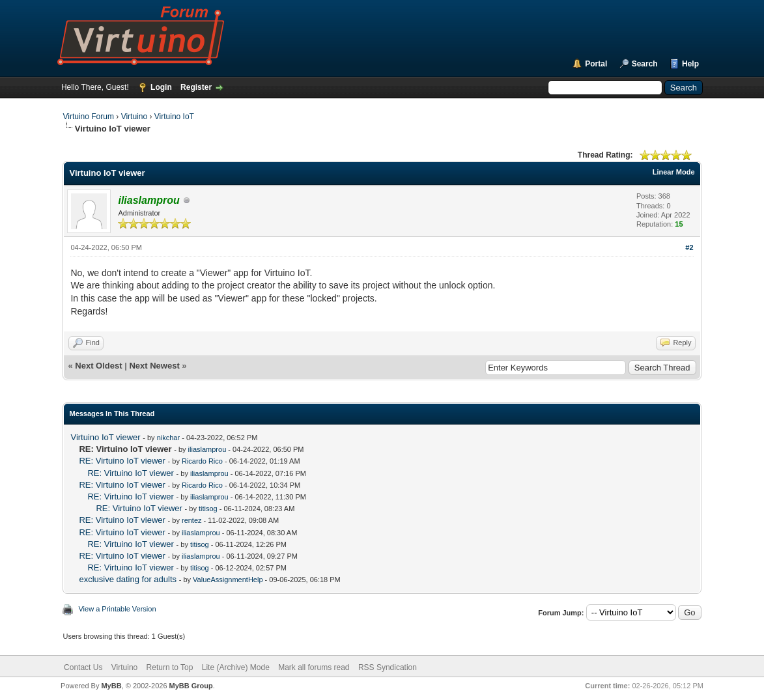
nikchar (168, 438)
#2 (689, 247)
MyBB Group (191, 686)
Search (645, 64)
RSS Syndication (388, 667)
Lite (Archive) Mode (236, 667)
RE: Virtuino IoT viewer (122, 461)
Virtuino (134, 117)
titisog (208, 509)
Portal (596, 64)
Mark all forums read (314, 667)
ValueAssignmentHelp (228, 580)
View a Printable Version (117, 609)
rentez (192, 520)
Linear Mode (674, 172)
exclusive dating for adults (128, 579)
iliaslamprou (207, 449)
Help (690, 64)
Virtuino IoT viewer (105, 437)
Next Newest (154, 366)
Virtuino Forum (88, 117)
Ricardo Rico (202, 461)
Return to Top (170, 667)
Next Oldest (98, 366)
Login (161, 87)
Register (196, 87)
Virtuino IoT (174, 117)
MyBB (111, 686)
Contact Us (83, 667)
